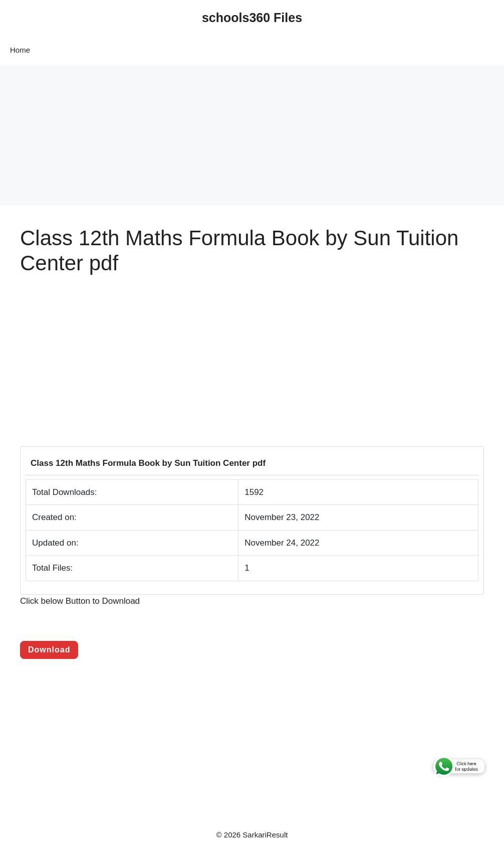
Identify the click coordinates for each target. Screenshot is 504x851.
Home (20, 50)
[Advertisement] (252, 135)
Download (49, 650)
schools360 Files (252, 18)
